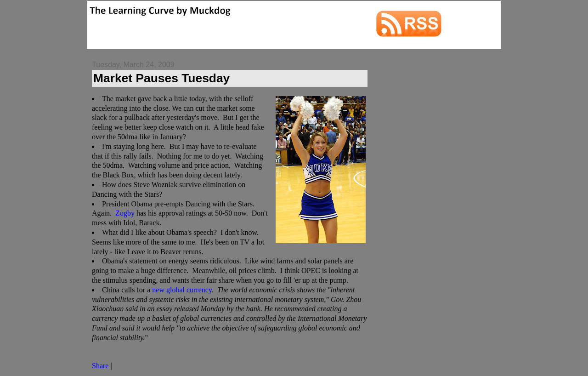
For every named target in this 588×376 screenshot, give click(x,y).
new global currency (182, 290)
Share (100, 366)
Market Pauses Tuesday (161, 78)
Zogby (125, 213)
